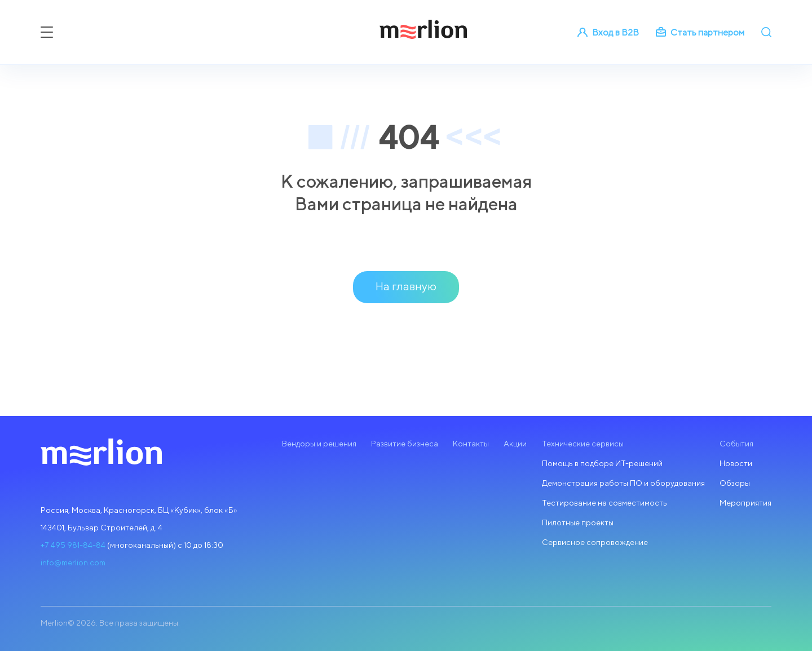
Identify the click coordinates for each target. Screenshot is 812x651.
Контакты (471, 444)
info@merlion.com (73, 563)
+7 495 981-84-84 (73, 545)
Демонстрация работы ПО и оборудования (623, 483)
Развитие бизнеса (405, 444)
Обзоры (735, 483)
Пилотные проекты (578, 522)
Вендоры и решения (319, 444)
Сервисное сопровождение (595, 542)
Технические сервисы (583, 444)
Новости (736, 463)
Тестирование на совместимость (604, 503)
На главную (406, 286)
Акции (515, 444)
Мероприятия (745, 503)
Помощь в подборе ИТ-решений (602, 463)
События (736, 444)
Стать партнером (700, 32)
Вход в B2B (608, 32)
